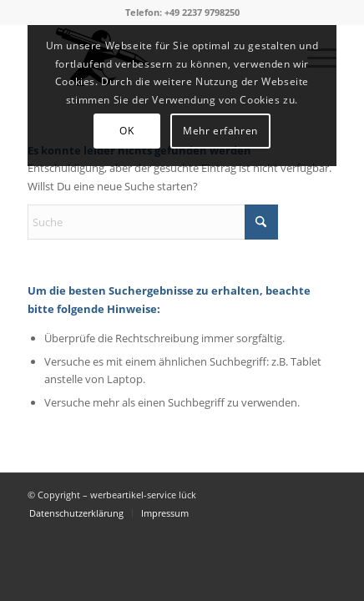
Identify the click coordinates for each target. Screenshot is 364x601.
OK (126, 131)
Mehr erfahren (220, 131)
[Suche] (153, 222)
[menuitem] (76, 513)
